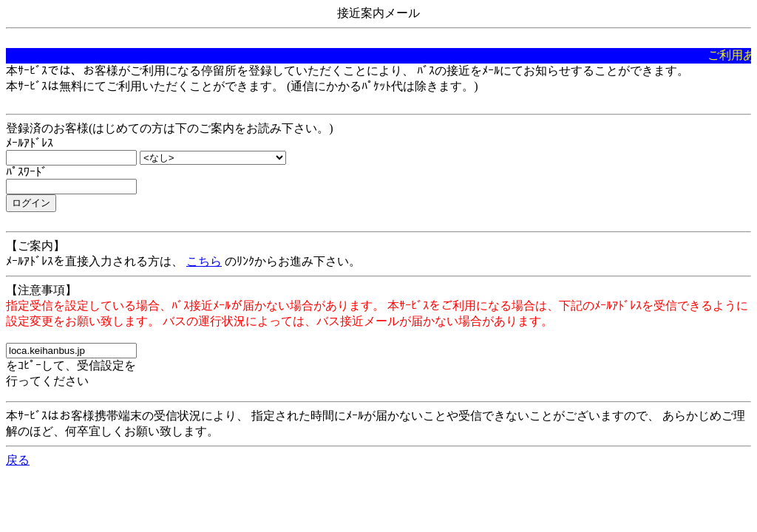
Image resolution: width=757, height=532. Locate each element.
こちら (204, 261)
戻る (18, 460)
